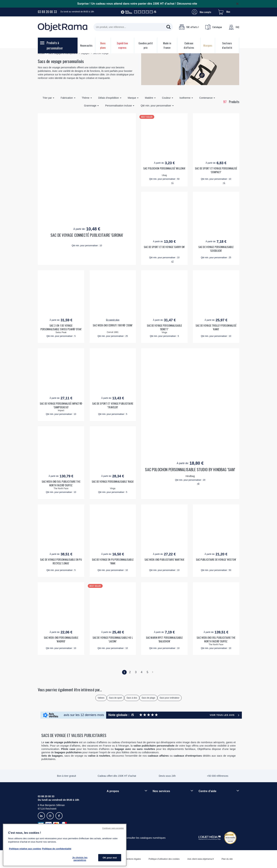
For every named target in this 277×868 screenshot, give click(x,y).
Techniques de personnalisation (170, 798)
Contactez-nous (207, 816)
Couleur (168, 98)
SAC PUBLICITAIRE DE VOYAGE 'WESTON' (216, 560)
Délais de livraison (209, 804)
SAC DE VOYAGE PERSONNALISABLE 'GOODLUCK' (216, 249)
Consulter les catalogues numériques (145, 838)
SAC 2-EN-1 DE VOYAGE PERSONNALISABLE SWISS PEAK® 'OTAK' (61, 327)
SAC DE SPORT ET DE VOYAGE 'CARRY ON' (164, 247)
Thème (87, 98)
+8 (198, 484)
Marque (133, 98)
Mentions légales (133, 859)
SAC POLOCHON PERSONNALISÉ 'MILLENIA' (164, 168)
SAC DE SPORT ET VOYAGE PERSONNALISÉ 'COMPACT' (216, 170)
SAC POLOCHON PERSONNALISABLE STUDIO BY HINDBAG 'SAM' (190, 469)
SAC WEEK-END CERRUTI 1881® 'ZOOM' (113, 325)
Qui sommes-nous (117, 798)
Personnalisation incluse (120, 106)
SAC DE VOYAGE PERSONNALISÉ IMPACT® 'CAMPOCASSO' (61, 405)
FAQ (234, 27)
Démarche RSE (115, 810)
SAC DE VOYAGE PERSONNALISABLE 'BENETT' (164, 327)
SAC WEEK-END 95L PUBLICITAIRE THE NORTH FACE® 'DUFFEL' (216, 639)
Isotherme (186, 98)
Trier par (48, 98)
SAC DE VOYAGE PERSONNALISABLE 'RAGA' (113, 481)
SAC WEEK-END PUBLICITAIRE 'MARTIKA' (164, 560)
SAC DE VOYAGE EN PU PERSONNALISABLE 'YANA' (113, 561)
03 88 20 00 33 (47, 12)
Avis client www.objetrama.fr (201, 859)
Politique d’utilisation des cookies (164, 859)
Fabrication (68, 98)
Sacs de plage (148, 698)
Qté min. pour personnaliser (157, 106)
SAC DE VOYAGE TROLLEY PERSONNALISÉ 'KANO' (216, 327)
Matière (150, 98)
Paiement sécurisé (163, 804)
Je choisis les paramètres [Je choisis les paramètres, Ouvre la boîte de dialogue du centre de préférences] (80, 859)
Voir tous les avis (222, 715)
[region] (65, 845)
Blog (109, 816)
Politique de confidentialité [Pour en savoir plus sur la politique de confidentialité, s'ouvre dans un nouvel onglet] (57, 849)
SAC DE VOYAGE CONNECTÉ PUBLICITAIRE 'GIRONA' (87, 235)
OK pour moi (110, 858)
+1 (172, 183)
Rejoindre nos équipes (119, 804)
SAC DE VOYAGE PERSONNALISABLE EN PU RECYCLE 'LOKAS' (61, 561)
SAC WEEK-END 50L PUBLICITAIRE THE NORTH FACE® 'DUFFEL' (61, 483)
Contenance (207, 98)
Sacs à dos (132, 698)
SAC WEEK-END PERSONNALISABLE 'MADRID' (61, 639)
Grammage (91, 106)
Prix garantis (160, 810)
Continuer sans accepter (113, 828)
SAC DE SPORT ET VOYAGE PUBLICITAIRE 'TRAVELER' (113, 405)
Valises (101, 698)
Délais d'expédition (110, 98)
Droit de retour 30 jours (211, 810)
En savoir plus (113, 320)
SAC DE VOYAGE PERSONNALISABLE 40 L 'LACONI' (113, 639)
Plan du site (227, 859)
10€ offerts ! (189, 27)
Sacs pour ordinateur (170, 698)
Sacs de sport (115, 698)
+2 (172, 261)
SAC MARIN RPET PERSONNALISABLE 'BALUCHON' (164, 639)
